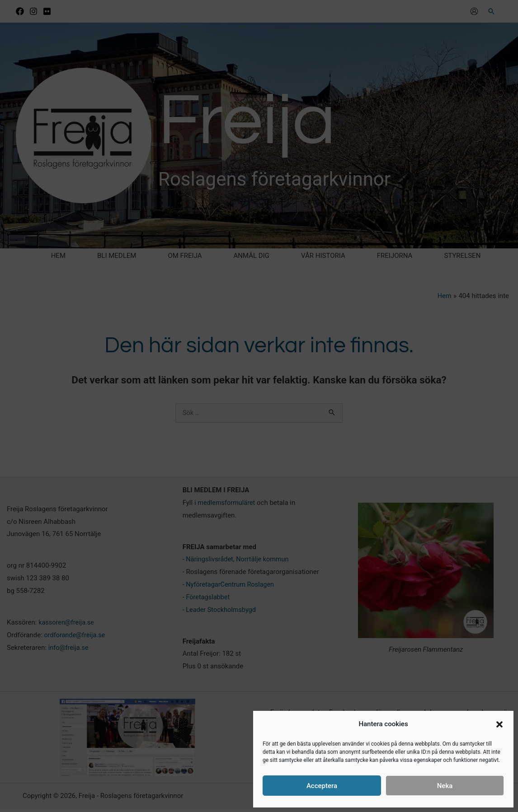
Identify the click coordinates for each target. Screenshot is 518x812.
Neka (445, 786)
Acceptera (322, 786)
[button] (499, 724)
